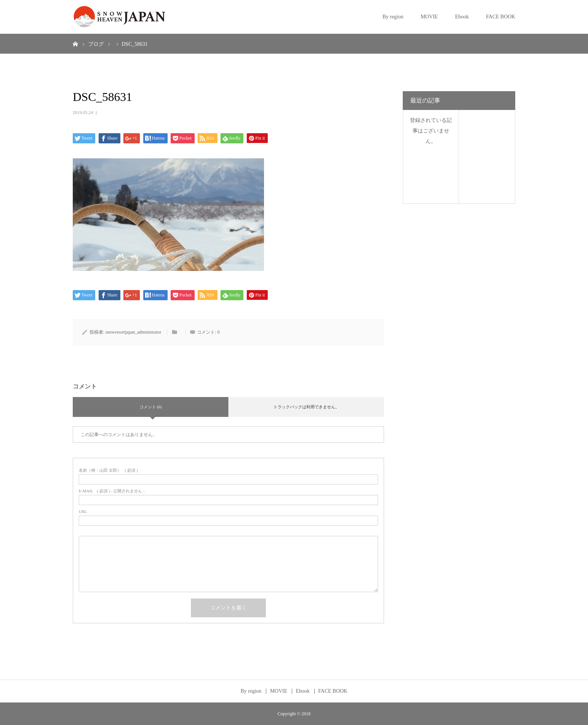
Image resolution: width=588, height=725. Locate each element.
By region (393, 17)
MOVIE (429, 17)
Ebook (462, 17)
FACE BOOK (501, 17)
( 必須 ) (108, 470)
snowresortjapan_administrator (133, 332)
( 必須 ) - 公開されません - (112, 491)
